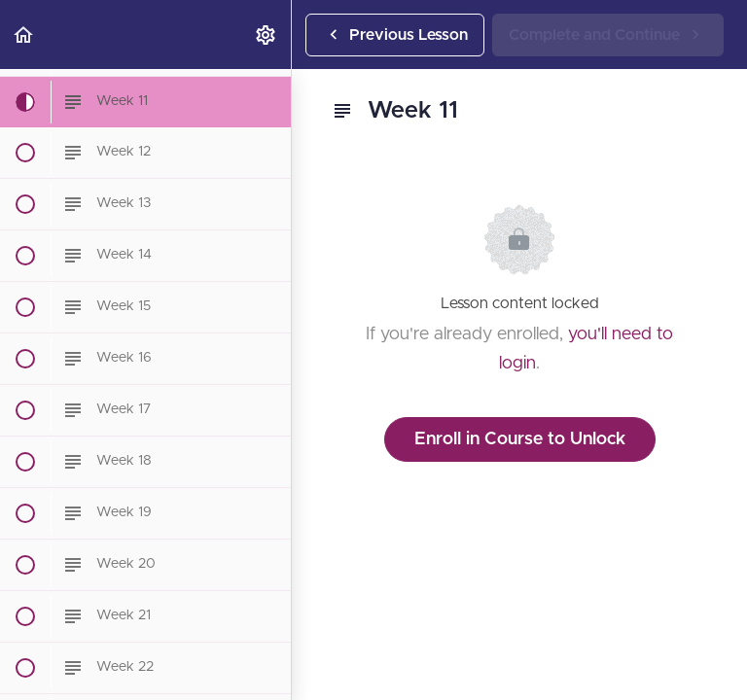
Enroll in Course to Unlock (520, 439)
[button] (24, 35)
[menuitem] (267, 35)
